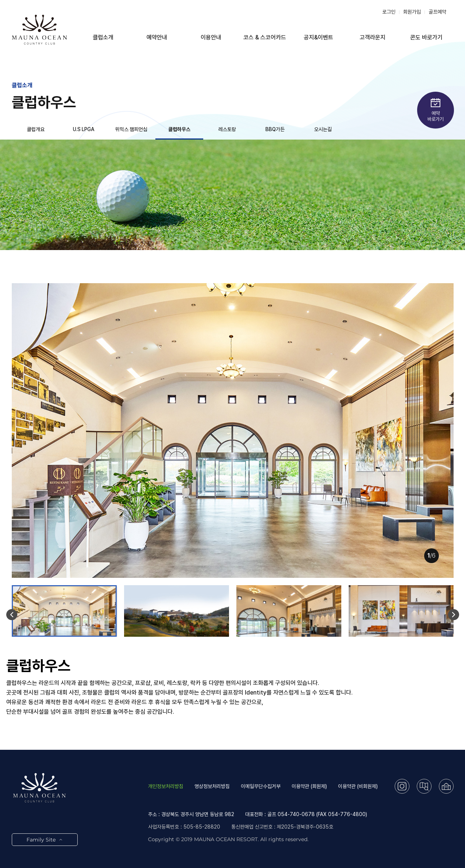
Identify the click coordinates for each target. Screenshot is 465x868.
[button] (12, 615)
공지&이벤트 (318, 37)
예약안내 (157, 37)
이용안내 (211, 37)
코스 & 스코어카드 (265, 37)
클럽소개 (103, 37)
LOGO (39, 29)
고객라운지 (373, 37)
